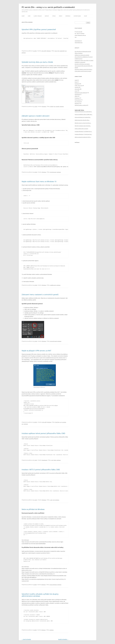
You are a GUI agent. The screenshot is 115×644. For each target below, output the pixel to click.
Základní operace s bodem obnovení (36, 116)
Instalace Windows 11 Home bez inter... (83, 134)
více (76, 37)
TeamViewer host (79, 43)
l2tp (58, 51)
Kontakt (47, 16)
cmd (52, 460)
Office (76, 96)
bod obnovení (53, 172)
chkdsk (52, 106)
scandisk (57, 106)
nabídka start (53, 285)
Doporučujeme (77, 16)
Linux (76, 91)
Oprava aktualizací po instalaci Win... (83, 117)
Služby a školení (38, 16)
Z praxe (54, 16)
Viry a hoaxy (77, 102)
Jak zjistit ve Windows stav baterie (82, 64)
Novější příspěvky (63, 639)
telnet (55, 460)
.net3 (51, 500)
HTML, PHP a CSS (79, 85)
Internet (77, 87)
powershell (62, 51)
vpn (66, 51)
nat (61, 422)
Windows (49, 51)
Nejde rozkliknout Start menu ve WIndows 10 (39, 181)
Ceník (29, 16)
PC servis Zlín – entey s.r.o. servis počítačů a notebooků (48, 7)
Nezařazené (45, 460)
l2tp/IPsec (57, 422)
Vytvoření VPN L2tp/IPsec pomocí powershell (39, 29)
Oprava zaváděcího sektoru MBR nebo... (84, 114)
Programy (77, 98)
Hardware (77, 84)
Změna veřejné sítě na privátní (81, 129)
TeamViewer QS (78, 41)
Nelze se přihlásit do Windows (33, 509)
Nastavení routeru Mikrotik (81, 93)
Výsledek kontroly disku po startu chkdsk (37, 62)
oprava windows (53, 585)
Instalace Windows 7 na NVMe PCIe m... (83, 131)
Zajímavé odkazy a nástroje (81, 105)
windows (24, 53)
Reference (68, 16)
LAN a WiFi (44, 51)
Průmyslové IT (78, 100)
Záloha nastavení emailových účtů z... (83, 137)
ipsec (56, 51)
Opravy (61, 16)
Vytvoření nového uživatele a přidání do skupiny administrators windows (40, 595)
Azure (76, 82)
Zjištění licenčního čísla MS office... (82, 120)
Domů (23, 16)
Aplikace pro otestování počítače (82, 55)
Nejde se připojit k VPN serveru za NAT (36, 351)
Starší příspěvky (26, 639)
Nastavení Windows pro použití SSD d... (83, 112)
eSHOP (86, 16)
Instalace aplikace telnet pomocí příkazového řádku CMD (43, 433)
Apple (76, 80)
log (54, 106)
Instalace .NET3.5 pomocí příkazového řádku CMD (41, 469)
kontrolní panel (53, 341)
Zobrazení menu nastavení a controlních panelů (40, 294)
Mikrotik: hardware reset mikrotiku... (83, 126)
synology (64, 422)
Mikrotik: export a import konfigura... (83, 123)
